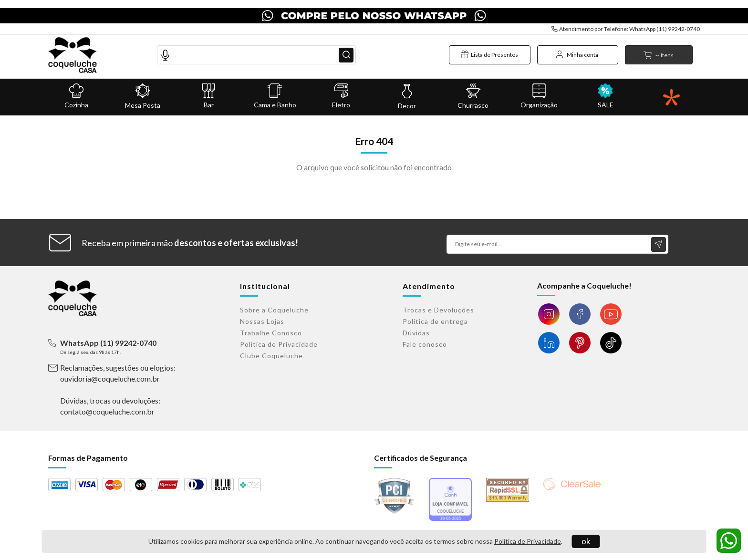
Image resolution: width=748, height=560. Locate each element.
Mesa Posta (143, 89)
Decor (407, 89)
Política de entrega (435, 321)
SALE (606, 89)
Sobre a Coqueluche (274, 310)
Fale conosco (425, 344)
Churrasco (473, 89)
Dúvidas (416, 333)
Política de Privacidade (528, 541)
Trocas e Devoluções (438, 310)
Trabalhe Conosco (271, 333)
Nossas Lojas (262, 321)
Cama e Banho (275, 89)
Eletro (341, 89)
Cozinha (77, 89)
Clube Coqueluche (271, 356)
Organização (539, 89)
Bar (209, 89)
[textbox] (256, 47)
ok (586, 541)
